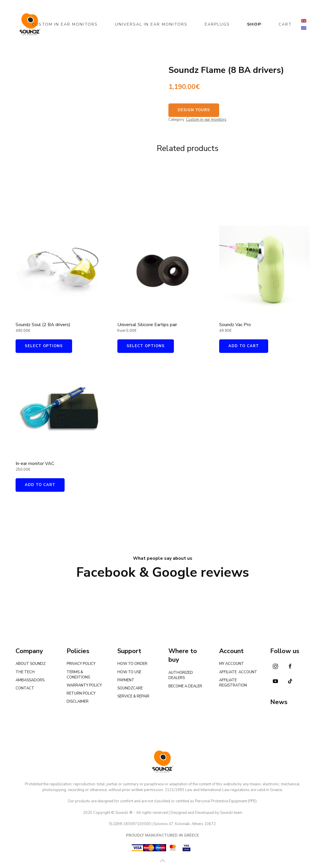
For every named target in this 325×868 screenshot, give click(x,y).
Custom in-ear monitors (206, 120)
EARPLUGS (217, 24)
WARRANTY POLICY (84, 685)
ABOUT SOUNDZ (31, 664)
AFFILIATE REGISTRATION (233, 683)
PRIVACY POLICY (81, 664)
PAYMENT (126, 680)
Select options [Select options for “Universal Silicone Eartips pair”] (146, 346)
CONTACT (25, 688)
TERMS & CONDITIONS (78, 675)
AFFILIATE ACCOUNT (238, 672)
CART (285, 24)
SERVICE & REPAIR (133, 696)
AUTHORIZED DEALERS (181, 675)
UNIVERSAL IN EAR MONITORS (151, 24)
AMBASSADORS (30, 680)
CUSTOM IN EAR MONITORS (65, 24)
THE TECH (25, 672)
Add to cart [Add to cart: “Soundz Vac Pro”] (244, 346)
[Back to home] (30, 24)
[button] (162, 861)
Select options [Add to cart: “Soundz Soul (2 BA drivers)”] (44, 346)
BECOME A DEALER (185, 686)
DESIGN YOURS (194, 110)
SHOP (254, 24)
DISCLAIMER (78, 701)
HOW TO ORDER (132, 664)
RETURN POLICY (81, 693)
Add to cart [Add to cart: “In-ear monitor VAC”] (40, 485)
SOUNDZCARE (130, 688)
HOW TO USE (129, 672)
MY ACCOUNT (232, 664)
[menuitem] (304, 21)
